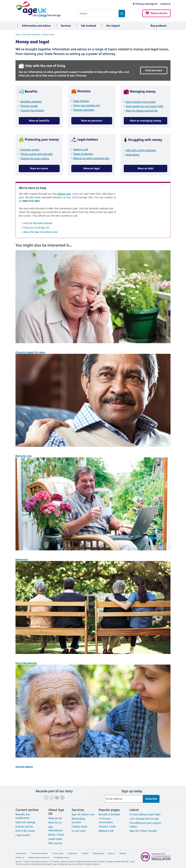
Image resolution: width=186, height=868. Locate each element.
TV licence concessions (106, 820)
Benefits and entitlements (23, 816)
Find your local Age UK (146, 4)
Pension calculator (84, 110)
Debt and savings (26, 822)
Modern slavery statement (39, 858)
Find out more (154, 70)
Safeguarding (98, 853)
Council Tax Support (32, 110)
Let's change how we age (144, 819)
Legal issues (23, 835)
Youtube (57, 798)
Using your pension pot (86, 105)
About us (111, 853)
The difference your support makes (145, 825)
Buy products (159, 26)
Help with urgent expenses (141, 150)
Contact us (165, 4)
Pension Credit (29, 106)
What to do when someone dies (91, 158)
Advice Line (64, 194)
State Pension (81, 101)
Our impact (113, 26)
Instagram (62, 798)
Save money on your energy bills (144, 106)
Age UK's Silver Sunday (143, 831)
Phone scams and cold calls (37, 154)
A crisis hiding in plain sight (145, 814)
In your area (79, 831)
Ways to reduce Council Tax (142, 111)
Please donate (159, 13)
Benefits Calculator (110, 814)
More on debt (146, 168)
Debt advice (133, 155)
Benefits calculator (31, 102)
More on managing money (146, 121)
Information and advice (36, 26)
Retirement (22, 560)
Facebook (46, 798)
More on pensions (92, 121)
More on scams (39, 168)
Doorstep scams (30, 150)
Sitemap (123, 853)
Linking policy (21, 853)
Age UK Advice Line (83, 814)
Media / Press (56, 835)
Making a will (81, 149)
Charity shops (80, 827)
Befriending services (78, 820)
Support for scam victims (35, 158)
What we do (55, 818)
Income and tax (24, 827)
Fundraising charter (62, 858)
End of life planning (26, 663)
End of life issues (25, 831)
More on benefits (39, 121)
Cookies (85, 853)
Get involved (89, 26)
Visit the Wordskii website (38, 223)
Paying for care (24, 456)
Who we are (55, 843)
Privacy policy (58, 853)
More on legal (92, 168)
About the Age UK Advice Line (40, 232)
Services (66, 26)
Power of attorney (83, 154)
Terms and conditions (39, 853)
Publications (73, 853)
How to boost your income (141, 102)
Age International (55, 829)
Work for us (55, 823)
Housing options (24, 767)
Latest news (55, 839)
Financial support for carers (30, 352)
